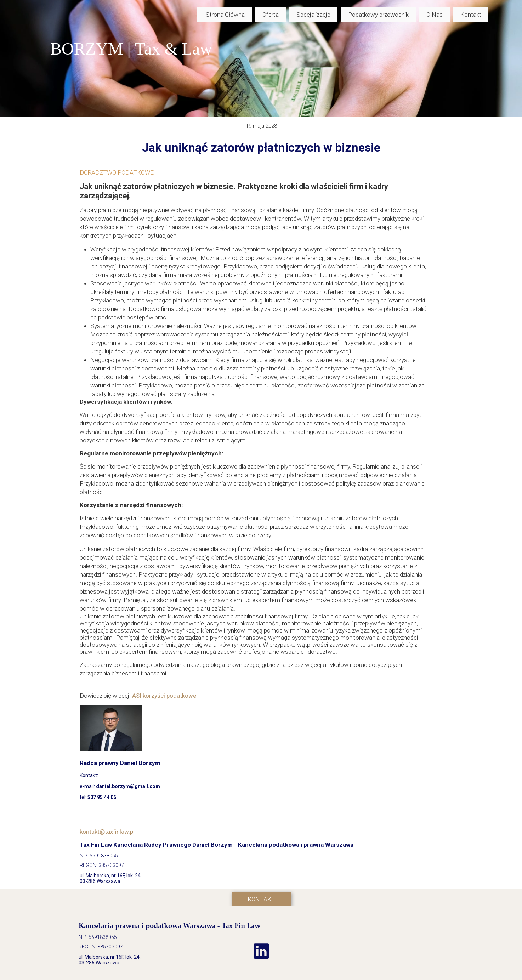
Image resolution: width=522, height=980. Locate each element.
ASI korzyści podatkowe (164, 696)
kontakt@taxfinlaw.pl (107, 832)
